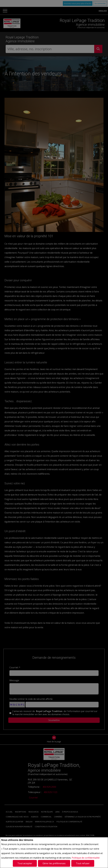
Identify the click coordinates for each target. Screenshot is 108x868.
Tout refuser (83, 863)
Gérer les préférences (54, 863)
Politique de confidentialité (86, 858)
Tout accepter (25, 863)
